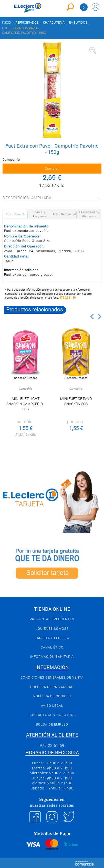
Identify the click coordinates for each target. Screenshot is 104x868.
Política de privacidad (52, 687)
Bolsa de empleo (52, 724)
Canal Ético (52, 647)
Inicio (7, 22)
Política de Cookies (52, 696)
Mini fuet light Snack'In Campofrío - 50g (25, 404)
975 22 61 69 (67, 298)
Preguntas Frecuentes (52, 619)
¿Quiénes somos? (52, 629)
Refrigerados (27, 22)
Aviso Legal (52, 706)
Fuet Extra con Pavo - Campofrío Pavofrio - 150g (24, 30)
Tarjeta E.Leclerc (52, 638)
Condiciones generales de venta (52, 677)
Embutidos (78, 22)
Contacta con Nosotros (52, 715)
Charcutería (54, 22)
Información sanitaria (52, 657)
